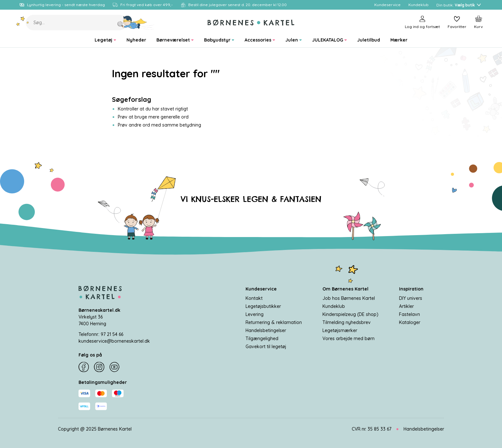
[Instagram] (99, 367)
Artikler (406, 306)
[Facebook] (84, 367)
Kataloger (410, 322)
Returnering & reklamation (274, 322)
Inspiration (411, 289)
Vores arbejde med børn (349, 338)
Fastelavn (409, 314)
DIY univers (411, 298)
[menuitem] (105, 40)
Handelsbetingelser (266, 330)
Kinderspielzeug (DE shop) (350, 314)
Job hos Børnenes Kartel (349, 298)
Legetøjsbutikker (263, 306)
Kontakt (254, 298)
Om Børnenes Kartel (345, 289)
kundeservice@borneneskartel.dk (114, 341)
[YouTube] (115, 367)
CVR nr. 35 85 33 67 (372, 429)
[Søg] (136, 23)
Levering (255, 314)
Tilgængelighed (262, 338)
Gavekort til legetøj (266, 347)
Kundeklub (334, 306)
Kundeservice (261, 289)
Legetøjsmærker (340, 330)
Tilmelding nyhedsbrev (347, 322)
